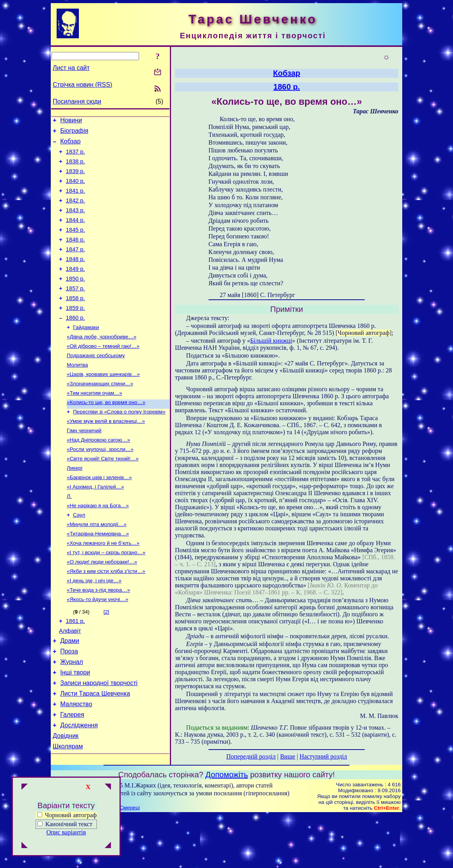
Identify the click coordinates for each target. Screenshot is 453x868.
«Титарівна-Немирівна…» (98, 576)
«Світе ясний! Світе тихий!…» (103, 495)
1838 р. (76, 167)
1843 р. (76, 222)
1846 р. (76, 255)
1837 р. (76, 156)
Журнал (71, 716)
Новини (71, 121)
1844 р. (76, 233)
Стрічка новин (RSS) (82, 85)
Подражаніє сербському (96, 383)
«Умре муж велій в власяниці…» (106, 454)
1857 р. (76, 310)
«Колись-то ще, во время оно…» (106, 434)
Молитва (77, 393)
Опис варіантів (66, 832)
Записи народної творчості (99, 739)
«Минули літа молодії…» (97, 566)
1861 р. (76, 670)
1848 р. (76, 277)
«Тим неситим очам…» (95, 424)
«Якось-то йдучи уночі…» (97, 647)
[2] (106, 660)
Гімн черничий (84, 464)
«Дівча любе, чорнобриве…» (102, 363)
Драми (70, 692)
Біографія (74, 133)
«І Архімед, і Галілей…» (95, 525)
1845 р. (76, 244)
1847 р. (76, 266)
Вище (288, 756)
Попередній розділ (251, 756)
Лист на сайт (71, 68)
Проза (69, 704)
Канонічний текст (69, 824)
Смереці (130, 860)
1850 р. (76, 299)
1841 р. (76, 200)
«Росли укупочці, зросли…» (100, 485)
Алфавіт (70, 681)
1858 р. (76, 320)
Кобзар (70, 145)
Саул (79, 556)
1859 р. (76, 331)
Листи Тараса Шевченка (95, 751)
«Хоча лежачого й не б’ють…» (103, 586)
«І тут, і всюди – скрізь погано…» (106, 597)
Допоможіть (227, 827)
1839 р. (76, 178)
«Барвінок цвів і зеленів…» (99, 515)
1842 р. (76, 211)
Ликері (75, 505)
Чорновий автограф (67, 815)
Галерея (72, 774)
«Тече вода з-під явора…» (98, 637)
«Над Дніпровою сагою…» (98, 475)
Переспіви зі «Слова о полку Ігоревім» (119, 444)
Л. (69, 536)
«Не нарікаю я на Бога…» (98, 546)
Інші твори (75, 728)
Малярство (76, 763)
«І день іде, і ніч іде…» (94, 627)
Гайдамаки (86, 353)
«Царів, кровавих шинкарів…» (103, 404)
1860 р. (76, 342)
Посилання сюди (77, 101)
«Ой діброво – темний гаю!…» (103, 373)
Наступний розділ (323, 756)
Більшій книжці (271, 341)
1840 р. (76, 189)
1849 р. (76, 288)
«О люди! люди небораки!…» (102, 607)
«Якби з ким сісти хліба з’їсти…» (106, 617)
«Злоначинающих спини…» (100, 414)
